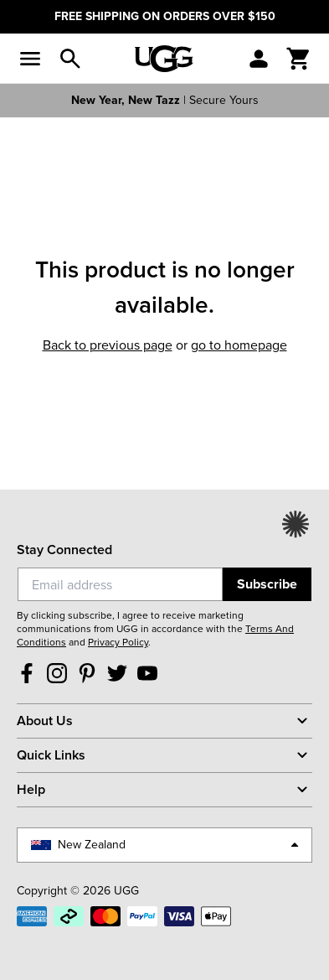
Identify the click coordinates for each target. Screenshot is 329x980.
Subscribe (267, 584)
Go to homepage (239, 345)
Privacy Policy (118, 642)
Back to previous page (108, 345)
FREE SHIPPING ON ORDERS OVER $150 (165, 16)
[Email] (120, 584)
